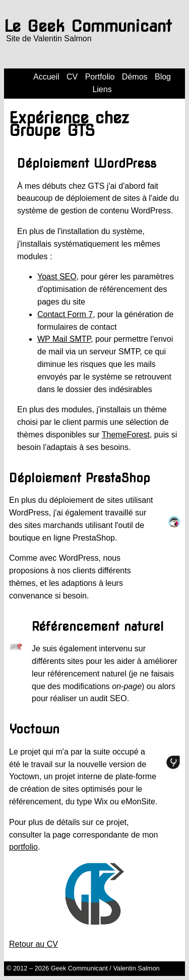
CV (72, 77)
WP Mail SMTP (64, 339)
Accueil (46, 77)
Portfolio (100, 77)
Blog (163, 77)
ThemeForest (126, 435)
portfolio (23, 847)
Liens (102, 89)
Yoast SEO (57, 277)
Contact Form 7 (65, 314)
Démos (135, 77)
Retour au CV (34, 944)
